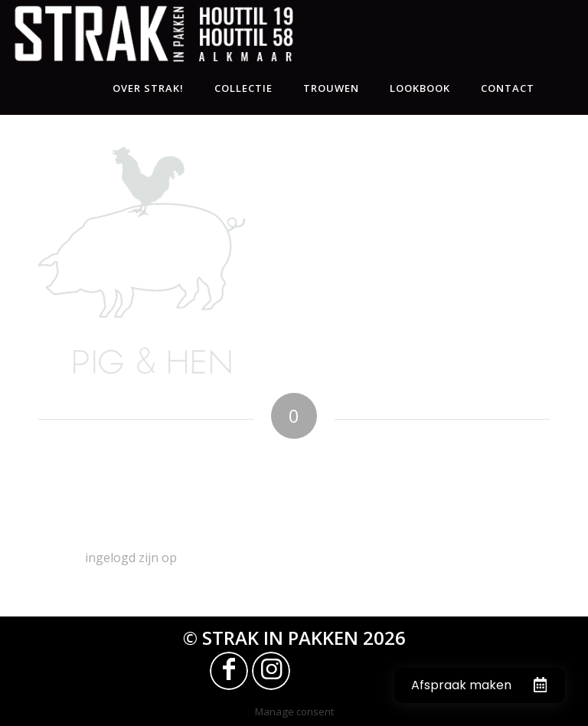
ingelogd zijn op (131, 558)
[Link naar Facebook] (229, 671)
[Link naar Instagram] (271, 671)
